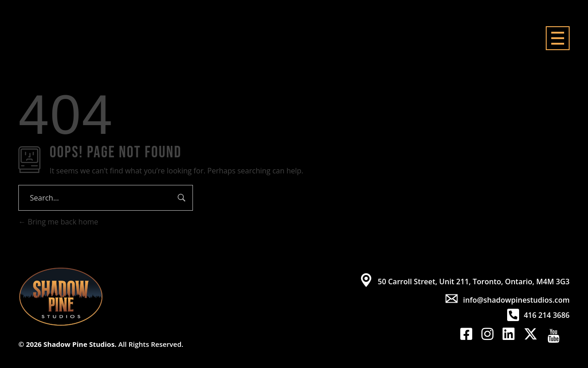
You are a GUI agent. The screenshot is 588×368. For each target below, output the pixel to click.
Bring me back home (58, 222)
